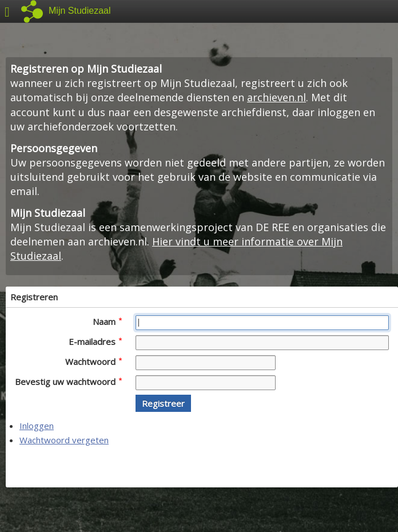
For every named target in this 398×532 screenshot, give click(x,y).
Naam (107, 321)
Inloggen (37, 426)
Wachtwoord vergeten (64, 440)
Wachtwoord (93, 362)
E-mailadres (95, 342)
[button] (163, 403)
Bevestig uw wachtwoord (68, 382)
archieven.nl (276, 97)
